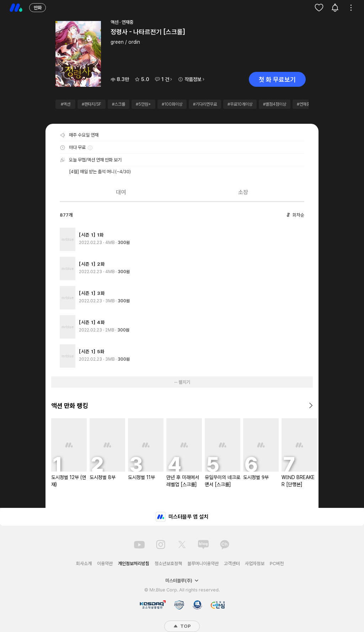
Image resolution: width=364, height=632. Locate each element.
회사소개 (84, 564)
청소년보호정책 (168, 564)
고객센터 (232, 564)
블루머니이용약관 (203, 564)
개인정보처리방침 (134, 564)
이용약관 (105, 564)
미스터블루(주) (182, 581)
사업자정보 (255, 564)
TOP (182, 626)
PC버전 (277, 564)
